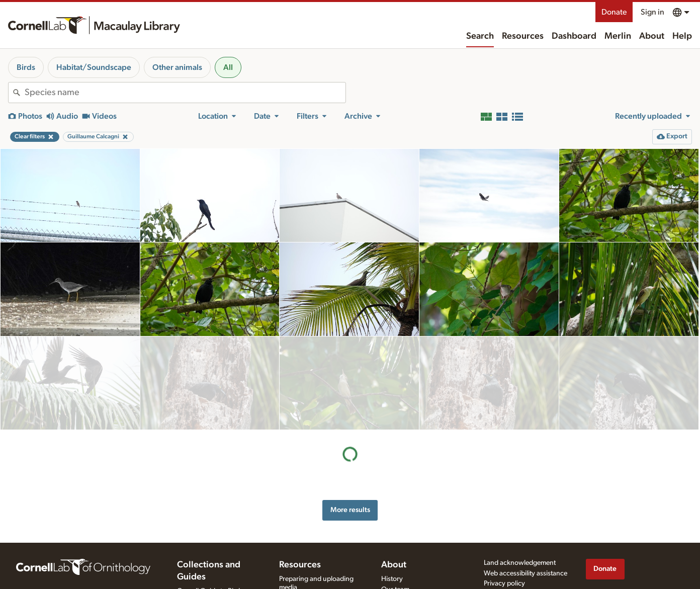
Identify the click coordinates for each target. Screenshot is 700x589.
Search (480, 36)
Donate (614, 12)
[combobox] (185, 93)
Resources (523, 36)
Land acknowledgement (520, 540)
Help (682, 36)
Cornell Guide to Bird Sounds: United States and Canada (216, 577)
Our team (395, 567)
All (228, 67)
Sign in (652, 12)
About (652, 36)
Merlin (618, 36)
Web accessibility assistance (526, 551)
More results (350, 416)
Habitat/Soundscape (94, 67)
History (392, 556)
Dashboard (574, 36)
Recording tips (301, 575)
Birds (26, 67)
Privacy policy (504, 561)
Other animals (177, 67)
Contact (393, 577)
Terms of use (502, 571)
